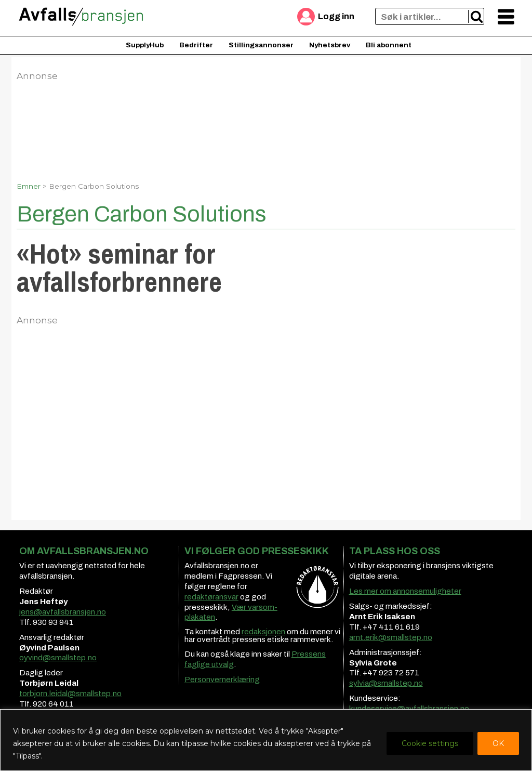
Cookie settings (430, 743)
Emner (29, 186)
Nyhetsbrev (330, 45)
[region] (266, 740)
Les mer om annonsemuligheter (405, 591)
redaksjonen (263, 632)
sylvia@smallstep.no (386, 683)
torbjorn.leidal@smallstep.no (70, 694)
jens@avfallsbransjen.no (63, 612)
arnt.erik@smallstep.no (391, 637)
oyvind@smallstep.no (58, 658)
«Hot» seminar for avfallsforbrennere (119, 267)
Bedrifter (196, 45)
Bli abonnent (389, 45)
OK (498, 743)
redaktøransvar (211, 597)
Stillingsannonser (261, 45)
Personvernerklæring (222, 679)
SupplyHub (145, 45)
